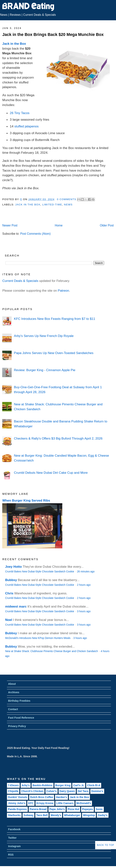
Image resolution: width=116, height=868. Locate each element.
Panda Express (17, 809)
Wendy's (56, 815)
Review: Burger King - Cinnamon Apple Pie (45, 370)
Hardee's (61, 797)
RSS (11, 855)
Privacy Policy (17, 726)
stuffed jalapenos (26, 126)
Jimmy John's (17, 803)
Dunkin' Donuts (18, 797)
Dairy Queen (67, 791)
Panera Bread (38, 809)
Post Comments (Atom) (35, 234)
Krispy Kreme (45, 803)
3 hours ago (84, 611)
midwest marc (16, 606)
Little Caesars (65, 803)
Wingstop (89, 815)
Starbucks (14, 815)
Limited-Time (52, 205)
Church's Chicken (32, 791)
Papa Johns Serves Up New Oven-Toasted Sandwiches (54, 353)
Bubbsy (11, 580)
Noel (9, 620)
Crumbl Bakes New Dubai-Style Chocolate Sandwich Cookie (40, 572)
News (4, 15)
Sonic (99, 809)
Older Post (107, 225)
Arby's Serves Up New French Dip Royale (44, 336)
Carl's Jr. (79, 785)
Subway (28, 815)
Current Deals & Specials (39, 15)
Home (59, 225)
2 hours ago (84, 585)
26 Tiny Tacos (20, 113)
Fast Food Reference (21, 718)
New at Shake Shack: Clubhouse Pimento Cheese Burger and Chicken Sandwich (52, 651)
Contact (13, 709)
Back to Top (106, 845)
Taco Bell (42, 815)
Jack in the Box (14, 44)
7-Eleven (13, 785)
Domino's (97, 791)
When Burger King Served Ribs (26, 500)
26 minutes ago (86, 572)
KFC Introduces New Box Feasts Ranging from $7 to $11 (55, 319)
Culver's (52, 791)
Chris (9, 593)
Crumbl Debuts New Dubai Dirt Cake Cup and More (51, 473)
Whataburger (72, 815)
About (12, 684)
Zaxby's (103, 815)
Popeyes (87, 809)
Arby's (26, 785)
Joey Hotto (13, 567)
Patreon (63, 291)
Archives (14, 692)
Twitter (12, 838)
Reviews (15, 15)
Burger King (63, 785)
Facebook (14, 829)
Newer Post (10, 225)
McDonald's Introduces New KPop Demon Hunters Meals (38, 638)
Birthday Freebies (19, 701)
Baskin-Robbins (43, 785)
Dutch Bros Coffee (42, 797)
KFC (31, 803)
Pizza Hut (73, 809)
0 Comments (67, 199)
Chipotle (13, 791)
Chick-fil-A (94, 785)
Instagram (14, 846)
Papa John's (57, 809)
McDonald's (84, 803)
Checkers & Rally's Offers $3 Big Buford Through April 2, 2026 (58, 438)
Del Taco (83, 791)
